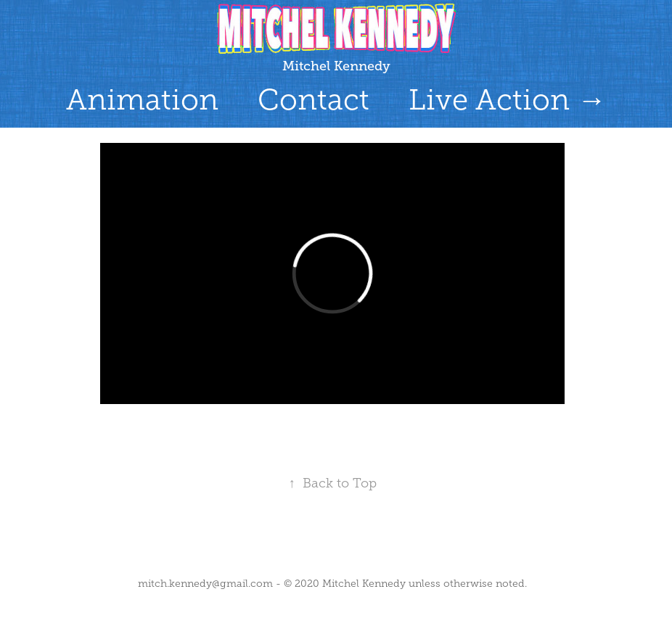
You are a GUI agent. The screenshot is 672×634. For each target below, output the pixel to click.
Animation (142, 100)
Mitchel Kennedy (336, 66)
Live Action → (507, 100)
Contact (314, 100)
